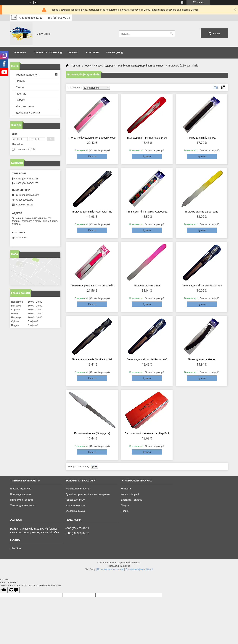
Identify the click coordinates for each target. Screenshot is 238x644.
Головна (20, 52)
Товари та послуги (46, 52)
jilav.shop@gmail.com (27, 195)
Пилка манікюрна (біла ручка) (92, 433)
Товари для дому (75, 500)
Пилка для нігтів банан (202, 359)
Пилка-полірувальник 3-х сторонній (92, 285)
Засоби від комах (75, 511)
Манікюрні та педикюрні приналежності (142, 66)
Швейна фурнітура (21, 489)
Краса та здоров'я (75, 505)
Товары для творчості (22, 505)
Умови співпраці (130, 494)
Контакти (93, 52)
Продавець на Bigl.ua (119, 566)
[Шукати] (172, 34)
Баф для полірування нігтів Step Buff (147, 433)
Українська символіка (77, 489)
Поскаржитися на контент (110, 569)
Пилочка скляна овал (147, 285)
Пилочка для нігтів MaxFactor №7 (92, 359)
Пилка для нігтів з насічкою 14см (147, 138)
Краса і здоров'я (106, 66)
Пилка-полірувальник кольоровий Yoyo (92, 138)
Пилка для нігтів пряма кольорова (147, 212)
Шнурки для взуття (21, 494)
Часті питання (25, 106)
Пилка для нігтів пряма (202, 138)
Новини (21, 81)
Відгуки (20, 100)
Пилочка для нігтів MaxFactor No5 (147, 359)
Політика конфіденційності (139, 569)
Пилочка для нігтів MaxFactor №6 (92, 212)
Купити (92, 156)
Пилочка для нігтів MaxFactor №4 (202, 285)
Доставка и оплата (28, 112)
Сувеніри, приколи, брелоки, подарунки (87, 494)
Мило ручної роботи (21, 500)
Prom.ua (136, 563)
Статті (20, 87)
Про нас (73, 52)
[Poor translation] (14, 590)
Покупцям (113, 52)
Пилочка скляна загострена (202, 212)
